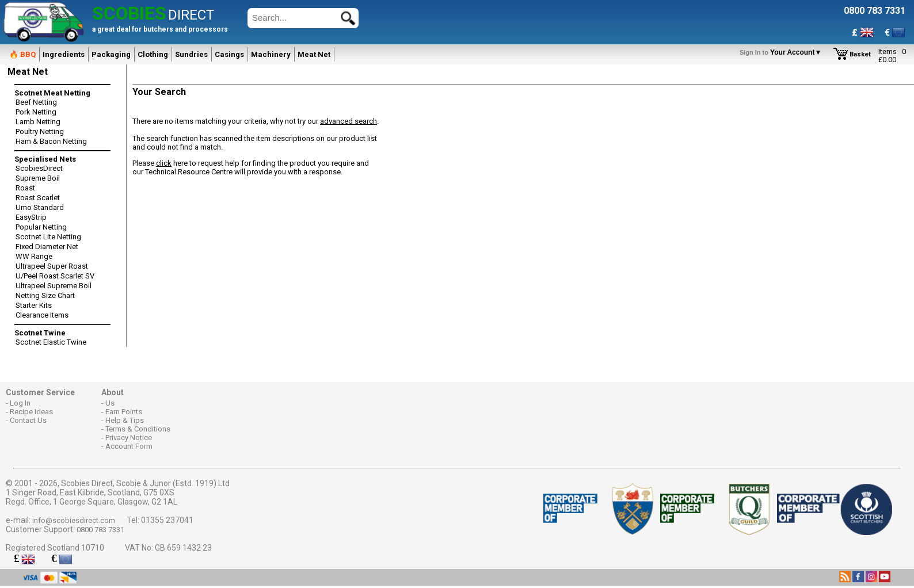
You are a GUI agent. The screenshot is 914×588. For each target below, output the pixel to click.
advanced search (349, 121)
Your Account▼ (782, 52)
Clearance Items (42, 315)
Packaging (111, 54)
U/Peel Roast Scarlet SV (55, 276)
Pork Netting (36, 112)
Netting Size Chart (45, 295)
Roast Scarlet (38, 198)
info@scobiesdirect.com (74, 520)
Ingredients (64, 54)
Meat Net (314, 54)
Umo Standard (40, 207)
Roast (25, 188)
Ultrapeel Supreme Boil (54, 286)
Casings (229, 54)
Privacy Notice (129, 438)
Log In (20, 403)
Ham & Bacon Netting (51, 141)
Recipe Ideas (31, 412)
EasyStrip (31, 217)
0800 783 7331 (100, 530)
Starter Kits (34, 305)
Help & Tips (125, 420)
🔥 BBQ (22, 54)
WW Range (34, 256)
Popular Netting (41, 227)
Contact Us (28, 420)
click (164, 163)
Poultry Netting (40, 131)
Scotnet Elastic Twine (51, 342)
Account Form (129, 446)
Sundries (191, 54)
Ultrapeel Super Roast (52, 266)
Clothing (153, 54)
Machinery (271, 54)
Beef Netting (36, 102)
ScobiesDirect (39, 168)
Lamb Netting (38, 122)
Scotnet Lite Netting (48, 237)
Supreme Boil (38, 178)
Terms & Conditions (138, 429)
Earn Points (124, 412)
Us (110, 403)
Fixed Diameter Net (47, 247)
